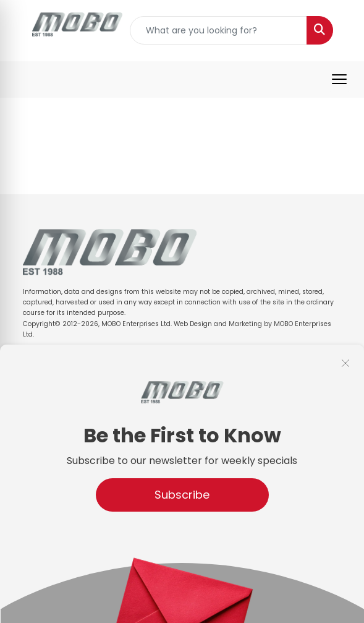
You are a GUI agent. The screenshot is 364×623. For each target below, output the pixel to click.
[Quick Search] (218, 30)
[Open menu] (339, 79)
